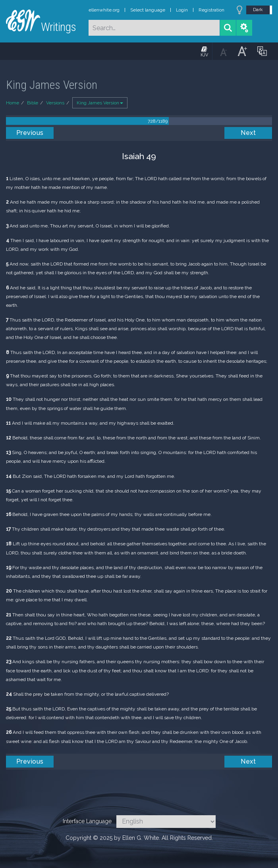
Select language (148, 10)
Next (248, 133)
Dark (258, 10)
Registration (211, 10)
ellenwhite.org (104, 10)
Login (182, 10)
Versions (55, 103)
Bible (33, 103)
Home (13, 103)
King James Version (100, 103)
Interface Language (87, 821)
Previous (30, 133)
